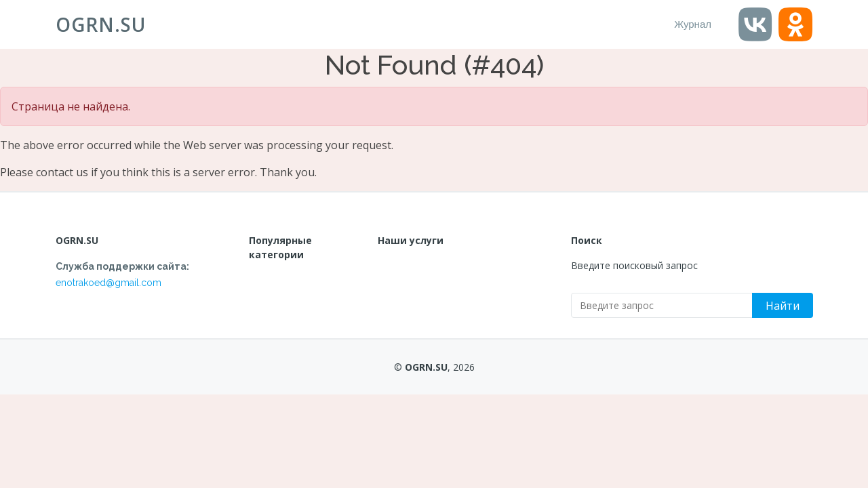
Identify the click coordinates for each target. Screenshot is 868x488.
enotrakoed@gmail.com (108, 283)
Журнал (693, 24)
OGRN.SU (101, 24)
